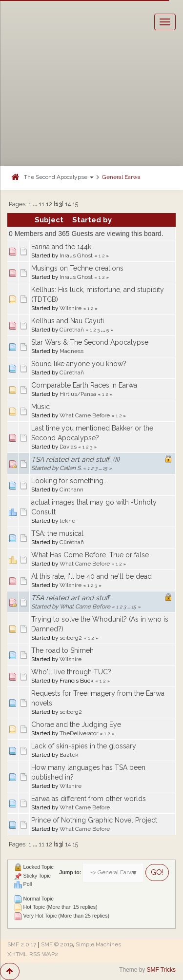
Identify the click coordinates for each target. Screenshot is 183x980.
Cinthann (71, 490)
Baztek (69, 755)
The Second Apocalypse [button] (59, 177)
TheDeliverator (79, 733)
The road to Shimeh (62, 650)
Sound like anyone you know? (79, 364)
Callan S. (71, 468)
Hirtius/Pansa (78, 394)
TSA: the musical (57, 533)
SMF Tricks (161, 970)
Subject (49, 220)
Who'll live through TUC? (71, 672)
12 (49, 204)
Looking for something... (70, 481)
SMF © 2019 (57, 944)
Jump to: (70, 872)
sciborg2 (71, 638)
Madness (71, 351)
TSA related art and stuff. (71, 598)
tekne (67, 521)
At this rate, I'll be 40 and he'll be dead (91, 576)
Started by (92, 220)
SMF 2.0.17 (22, 944)
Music (41, 407)
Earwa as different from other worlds (89, 799)
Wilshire (71, 308)
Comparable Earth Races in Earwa (84, 385)
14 (68, 204)
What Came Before (85, 415)
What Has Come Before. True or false (90, 555)
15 (75, 204)
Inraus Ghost (76, 255)
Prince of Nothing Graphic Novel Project (94, 820)
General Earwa (121, 177)
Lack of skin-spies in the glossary (84, 746)
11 (41, 204)
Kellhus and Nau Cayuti (68, 321)
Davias (68, 447)
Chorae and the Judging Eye (76, 725)
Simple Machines (98, 944)
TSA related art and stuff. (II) (75, 459)
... (36, 204)
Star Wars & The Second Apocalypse (90, 342)
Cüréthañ (72, 330)
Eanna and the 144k (61, 247)
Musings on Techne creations (77, 268)
